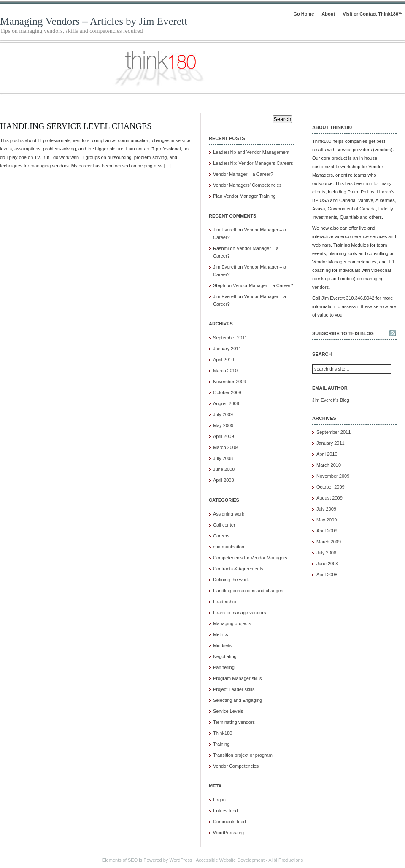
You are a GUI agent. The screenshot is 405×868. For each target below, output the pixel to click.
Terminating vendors (234, 722)
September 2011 (230, 338)
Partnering (224, 667)
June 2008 (224, 469)
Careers (221, 536)
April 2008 (224, 480)
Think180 (223, 733)
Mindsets (222, 645)
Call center (224, 525)
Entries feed (225, 811)
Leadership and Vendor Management (251, 152)
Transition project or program (243, 755)
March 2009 (225, 447)
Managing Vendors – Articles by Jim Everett (94, 21)
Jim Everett (225, 230)
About (328, 14)
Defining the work (231, 580)
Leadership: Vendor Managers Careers (253, 163)
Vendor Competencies (236, 766)
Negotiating (225, 656)
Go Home (304, 14)
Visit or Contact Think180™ (373, 14)
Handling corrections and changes (248, 591)
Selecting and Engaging (238, 700)
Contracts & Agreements (238, 569)
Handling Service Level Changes (76, 126)
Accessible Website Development (230, 860)
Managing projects (232, 623)
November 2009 (229, 382)
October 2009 (227, 392)
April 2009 (224, 436)
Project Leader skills (234, 689)
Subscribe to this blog (343, 333)
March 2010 (225, 371)
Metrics (220, 634)
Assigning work (229, 514)
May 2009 (223, 425)
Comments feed (229, 822)
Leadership (224, 602)
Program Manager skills (238, 678)
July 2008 (223, 458)
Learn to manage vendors (239, 613)
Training (221, 744)
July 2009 (223, 414)
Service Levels (228, 711)
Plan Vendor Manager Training (244, 196)
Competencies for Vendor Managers (250, 558)
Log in (219, 800)
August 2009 (226, 403)
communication (229, 547)
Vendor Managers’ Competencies (247, 185)
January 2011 (227, 349)
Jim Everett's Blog (331, 400)
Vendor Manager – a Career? (243, 174)
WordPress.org (228, 833)
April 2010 (224, 360)
